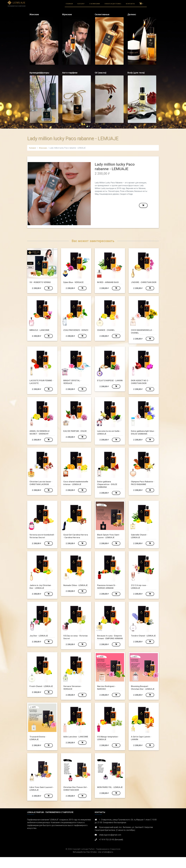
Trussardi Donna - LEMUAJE (39, 749)
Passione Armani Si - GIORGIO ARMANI (108, 592)
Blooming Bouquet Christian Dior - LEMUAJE (140, 697)
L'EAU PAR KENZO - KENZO (73, 334)
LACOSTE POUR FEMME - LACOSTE (42, 384)
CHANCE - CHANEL (107, 333)
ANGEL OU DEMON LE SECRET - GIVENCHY (41, 435)
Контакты (130, 4)
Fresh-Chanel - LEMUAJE (42, 694)
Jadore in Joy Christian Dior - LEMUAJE (41, 592)
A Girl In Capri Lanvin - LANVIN (142, 749)
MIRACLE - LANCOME (41, 333)
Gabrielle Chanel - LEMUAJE (140, 539)
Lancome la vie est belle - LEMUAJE (109, 435)
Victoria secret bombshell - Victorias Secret (40, 540)
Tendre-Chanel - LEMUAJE (139, 642)
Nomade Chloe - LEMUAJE (71, 592)
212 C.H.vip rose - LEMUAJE (140, 592)
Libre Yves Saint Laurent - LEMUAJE (42, 799)
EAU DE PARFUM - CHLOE (72, 435)
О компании (95, 4)
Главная (69, 4)
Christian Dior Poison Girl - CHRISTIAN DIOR (75, 799)
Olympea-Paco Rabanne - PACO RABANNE (144, 486)
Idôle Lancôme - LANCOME (71, 749)
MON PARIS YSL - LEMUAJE (106, 799)
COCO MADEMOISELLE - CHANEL (143, 334)
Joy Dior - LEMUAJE (40, 641)
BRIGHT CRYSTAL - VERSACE (73, 384)
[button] (32, 194)
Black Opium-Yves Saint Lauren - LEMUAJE (109, 539)
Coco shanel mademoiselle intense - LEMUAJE (75, 487)
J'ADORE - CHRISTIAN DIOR (142, 283)
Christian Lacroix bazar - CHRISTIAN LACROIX (42, 486)
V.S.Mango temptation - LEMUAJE (109, 749)
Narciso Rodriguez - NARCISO (107, 696)
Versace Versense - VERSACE (73, 696)
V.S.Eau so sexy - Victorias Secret (72, 642)
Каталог (81, 4)
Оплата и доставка (113, 4)
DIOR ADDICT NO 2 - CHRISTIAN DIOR (141, 384)
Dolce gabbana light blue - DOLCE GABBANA (143, 435)
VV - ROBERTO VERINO (41, 282)
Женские (43, 148)
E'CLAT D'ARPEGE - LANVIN (107, 384)
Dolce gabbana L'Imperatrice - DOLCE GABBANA (108, 487)
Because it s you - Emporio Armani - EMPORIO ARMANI (107, 644)
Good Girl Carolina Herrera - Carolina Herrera (73, 540)
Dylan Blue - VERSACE (74, 282)
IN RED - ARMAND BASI (109, 282)
